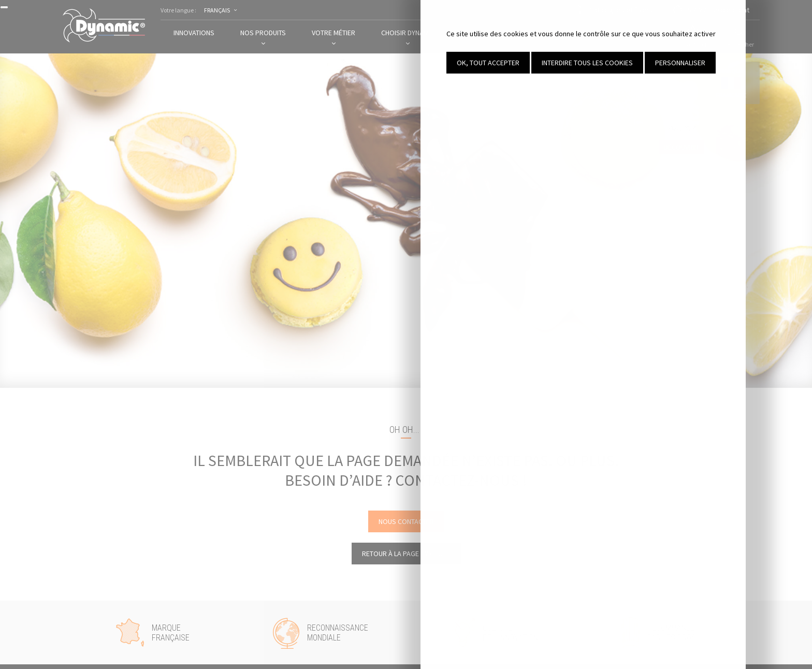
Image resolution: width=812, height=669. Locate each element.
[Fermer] (4, 7)
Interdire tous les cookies (654, 63)
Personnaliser (747, 63)
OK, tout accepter (555, 63)
